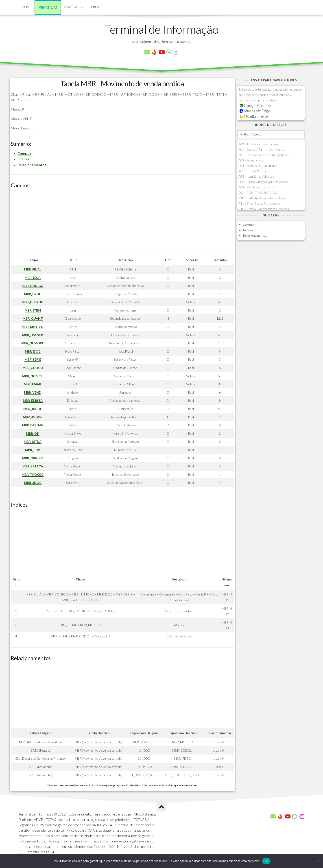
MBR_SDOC (33, 483)
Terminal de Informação (161, 29)
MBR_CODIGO (33, 286)
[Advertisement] (122, 223)
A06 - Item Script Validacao (256, 176)
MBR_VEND (33, 392)
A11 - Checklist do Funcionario (259, 203)
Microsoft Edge (255, 111)
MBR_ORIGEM (33, 458)
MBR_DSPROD (33, 302)
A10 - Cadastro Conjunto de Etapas (263, 198)
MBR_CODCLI (33, 368)
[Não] (317, 861)
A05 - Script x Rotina (252, 171)
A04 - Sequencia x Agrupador (258, 166)
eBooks (98, 7)
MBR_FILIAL (33, 269)
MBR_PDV (33, 450)
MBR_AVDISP (33, 417)
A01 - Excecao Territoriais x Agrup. (262, 149)
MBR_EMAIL (33, 384)
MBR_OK (33, 433)
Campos (24, 153)
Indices (23, 159)
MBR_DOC (33, 351)
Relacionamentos (32, 165)
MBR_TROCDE (33, 474)
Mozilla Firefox (254, 116)
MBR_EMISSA (33, 400)
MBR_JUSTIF (33, 409)
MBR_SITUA (33, 442)
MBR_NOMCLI (33, 376)
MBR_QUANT (33, 318)
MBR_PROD (33, 294)
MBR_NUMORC (33, 343)
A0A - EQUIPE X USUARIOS (258, 193)
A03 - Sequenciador (252, 160)
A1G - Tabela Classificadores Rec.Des (264, 209)
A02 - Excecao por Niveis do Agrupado (264, 155)
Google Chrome (255, 106)
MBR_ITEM (33, 310)
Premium (48, 7)
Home (27, 7)
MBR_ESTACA (33, 466)
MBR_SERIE (33, 359)
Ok (266, 861)
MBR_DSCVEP (33, 335)
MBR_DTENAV (33, 425)
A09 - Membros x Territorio (257, 187)
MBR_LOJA (33, 278)
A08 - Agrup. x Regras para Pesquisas (263, 182)
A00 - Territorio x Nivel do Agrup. (261, 144)
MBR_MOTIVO (33, 327)
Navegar (72, 7)
